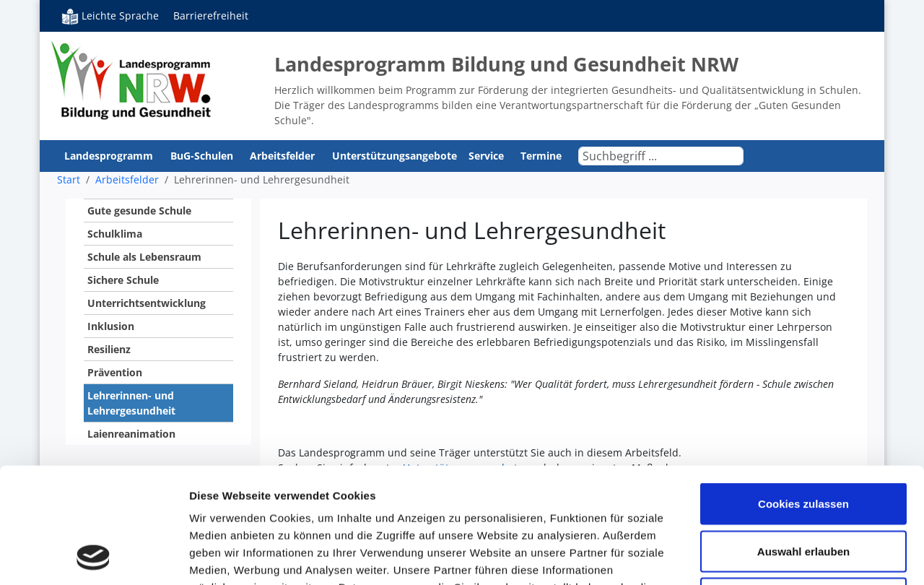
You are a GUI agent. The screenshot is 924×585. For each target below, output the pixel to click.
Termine (541, 156)
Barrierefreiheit (211, 16)
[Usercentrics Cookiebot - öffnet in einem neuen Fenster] (93, 557)
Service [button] (488, 156)
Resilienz (109, 349)
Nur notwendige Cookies (803, 490)
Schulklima (115, 234)
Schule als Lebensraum (144, 257)
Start (69, 179)
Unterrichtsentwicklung (147, 303)
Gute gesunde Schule (139, 211)
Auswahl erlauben (803, 443)
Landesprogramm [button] (110, 156)
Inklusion (111, 326)
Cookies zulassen (803, 395)
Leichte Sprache (110, 16)
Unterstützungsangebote (395, 156)
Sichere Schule (123, 280)
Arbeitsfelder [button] (284, 156)
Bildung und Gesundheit (132, 79)
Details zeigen (768, 556)
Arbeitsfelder (127, 179)
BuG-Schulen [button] (203, 156)
